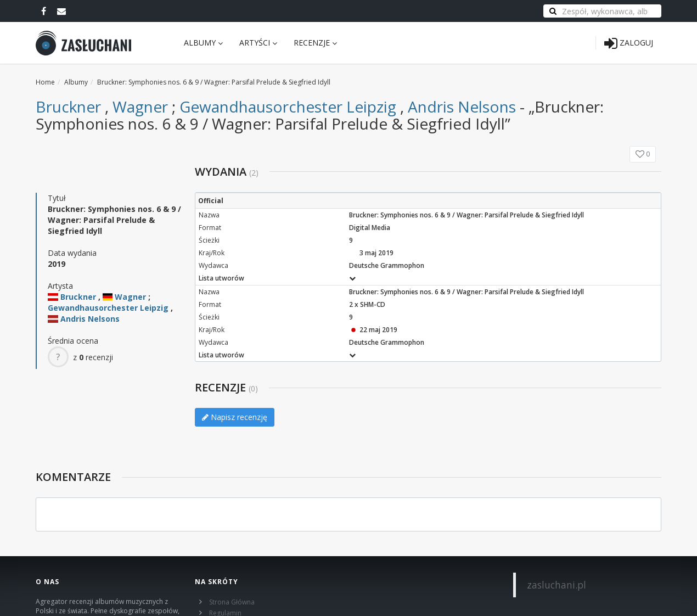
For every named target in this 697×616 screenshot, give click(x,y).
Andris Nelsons (462, 107)
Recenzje (315, 43)
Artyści (258, 43)
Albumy (203, 43)
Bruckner (68, 107)
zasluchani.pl (557, 585)
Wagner (140, 107)
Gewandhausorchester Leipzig (288, 107)
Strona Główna (232, 602)
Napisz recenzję (235, 417)
